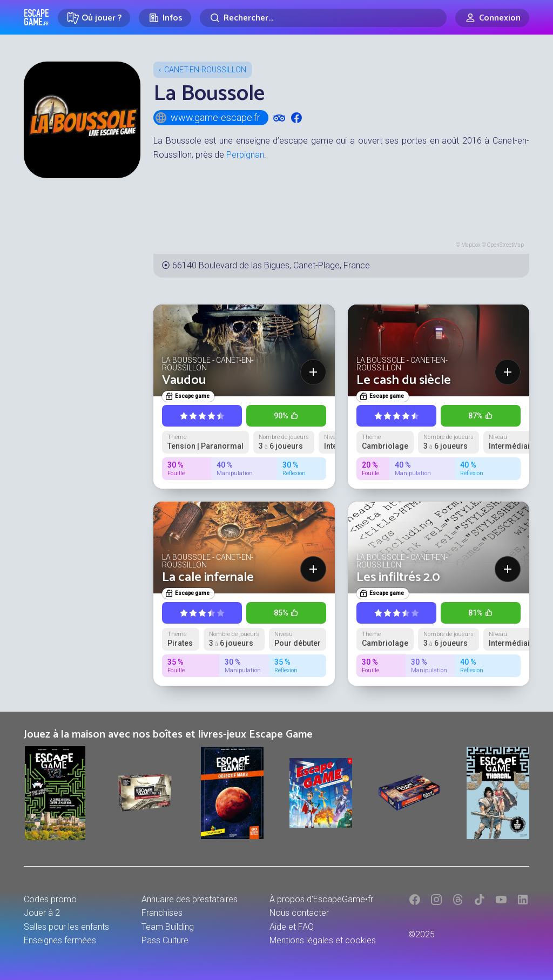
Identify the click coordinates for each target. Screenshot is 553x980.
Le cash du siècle (404, 380)
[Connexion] (492, 18)
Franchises (162, 913)
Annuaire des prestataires (190, 899)
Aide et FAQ (292, 927)
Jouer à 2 (42, 913)
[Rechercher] (323, 18)
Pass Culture (165, 940)
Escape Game (36, 17)
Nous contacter (299, 913)
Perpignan (245, 155)
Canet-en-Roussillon (205, 70)
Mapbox (471, 245)
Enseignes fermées (60, 940)
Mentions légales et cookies (323, 940)
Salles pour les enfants (66, 927)
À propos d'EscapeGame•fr (321, 899)
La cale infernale (208, 577)
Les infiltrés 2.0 (398, 577)
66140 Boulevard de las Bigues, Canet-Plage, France (271, 265)
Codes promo (50, 899)
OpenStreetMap (505, 245)
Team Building (168, 927)
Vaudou (184, 380)
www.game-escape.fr (207, 118)
